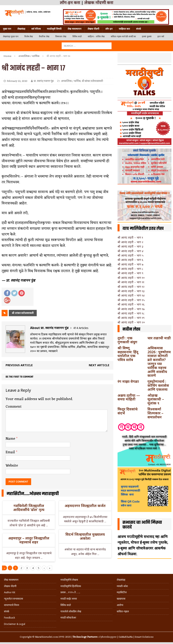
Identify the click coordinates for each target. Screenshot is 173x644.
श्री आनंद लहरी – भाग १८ (131, 313)
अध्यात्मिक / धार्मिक (71, 81)
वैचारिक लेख (44, 37)
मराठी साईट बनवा (69, 599)
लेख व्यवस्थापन (75, 29)
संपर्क (138, 29)
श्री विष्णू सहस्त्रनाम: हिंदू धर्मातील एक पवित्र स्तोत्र (128, 354)
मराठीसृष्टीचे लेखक (69, 580)
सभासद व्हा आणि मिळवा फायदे (142, 525)
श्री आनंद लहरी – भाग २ (130, 242)
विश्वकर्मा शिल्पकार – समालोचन (155, 413)
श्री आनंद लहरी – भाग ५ (130, 255)
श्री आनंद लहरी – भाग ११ (131, 282)
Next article (99, 365)
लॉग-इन (109, 29)
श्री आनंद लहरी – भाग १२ (131, 287)
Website (12, 466)
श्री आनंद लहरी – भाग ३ (130, 246)
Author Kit (10, 592)
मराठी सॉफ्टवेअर (68, 618)
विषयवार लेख (61, 37)
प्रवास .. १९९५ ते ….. (70, 592)
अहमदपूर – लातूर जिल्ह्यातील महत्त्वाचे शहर (29, 540)
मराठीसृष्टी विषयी (54, 29)
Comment (14, 407)
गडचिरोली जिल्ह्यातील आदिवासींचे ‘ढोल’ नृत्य (29, 508)
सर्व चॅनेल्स (36, 29)
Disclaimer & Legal (15, 624)
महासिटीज (122, 592)
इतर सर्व (161, 37)
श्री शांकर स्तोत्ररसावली (92, 81)
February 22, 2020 (17, 81)
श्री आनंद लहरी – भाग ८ (130, 269)
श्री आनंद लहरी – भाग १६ (131, 304)
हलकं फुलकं (147, 37)
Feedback (9, 618)
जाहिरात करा (124, 29)
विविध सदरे (77, 37)
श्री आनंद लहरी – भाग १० (131, 278)
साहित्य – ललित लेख (96, 37)
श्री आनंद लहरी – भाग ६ (130, 260)
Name (11, 439)
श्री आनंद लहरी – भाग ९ (130, 273)
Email (11, 452)
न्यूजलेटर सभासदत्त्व (13, 599)
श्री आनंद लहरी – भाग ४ (130, 251)
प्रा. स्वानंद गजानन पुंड (44, 81)
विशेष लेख (29, 37)
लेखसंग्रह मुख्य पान (11, 37)
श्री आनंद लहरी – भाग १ (130, 237)
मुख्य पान (7, 29)
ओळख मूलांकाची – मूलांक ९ (156, 399)
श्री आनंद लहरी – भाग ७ (130, 264)
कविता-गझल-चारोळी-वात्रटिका (123, 37)
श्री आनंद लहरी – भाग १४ (131, 295)
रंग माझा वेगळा (128, 381)
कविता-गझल (123, 611)
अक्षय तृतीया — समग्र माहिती (129, 397)
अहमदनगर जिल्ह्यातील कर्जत (85, 506)
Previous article (19, 365)
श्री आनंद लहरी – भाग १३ (131, 291)
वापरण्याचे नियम (12, 605)
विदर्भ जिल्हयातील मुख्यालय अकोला (85, 536)
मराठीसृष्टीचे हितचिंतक (71, 586)
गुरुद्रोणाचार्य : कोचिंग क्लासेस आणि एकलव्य (158, 385)
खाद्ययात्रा (121, 599)
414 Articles (81, 328)
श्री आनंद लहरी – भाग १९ (131, 318)
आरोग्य (120, 605)
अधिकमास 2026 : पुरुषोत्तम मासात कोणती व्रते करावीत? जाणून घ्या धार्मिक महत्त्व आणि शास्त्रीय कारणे (159, 362)
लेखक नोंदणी (93, 29)
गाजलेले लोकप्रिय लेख (71, 611)
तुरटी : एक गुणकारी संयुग (127, 340)
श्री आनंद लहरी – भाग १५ (131, 300)
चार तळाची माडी (159, 338)
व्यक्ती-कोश (122, 586)
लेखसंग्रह (21, 29)
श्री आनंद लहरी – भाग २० (131, 322)
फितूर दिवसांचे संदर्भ (128, 411)
